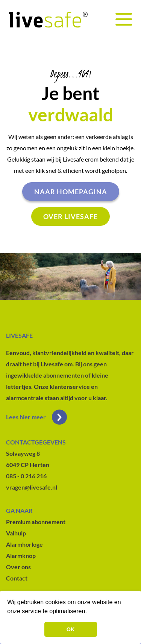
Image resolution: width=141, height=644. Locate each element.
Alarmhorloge (24, 544)
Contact (17, 578)
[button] (89, 612)
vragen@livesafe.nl (32, 487)
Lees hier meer (36, 417)
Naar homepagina (71, 192)
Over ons (18, 567)
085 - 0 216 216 (26, 476)
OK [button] (71, 629)
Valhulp (16, 533)
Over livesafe (70, 216)
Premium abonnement (36, 522)
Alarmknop (21, 556)
